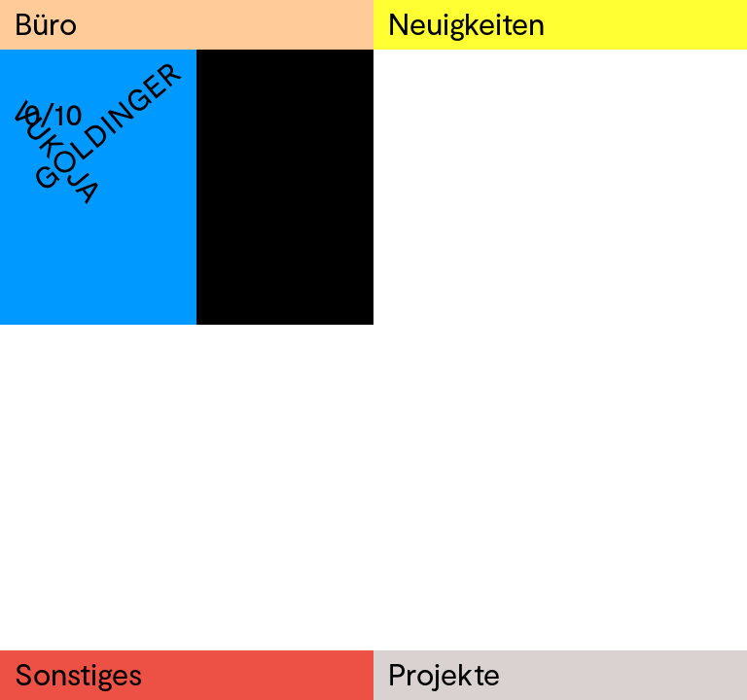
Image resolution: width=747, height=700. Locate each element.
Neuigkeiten (466, 23)
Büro (46, 23)
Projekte (444, 673)
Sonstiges (78, 673)
